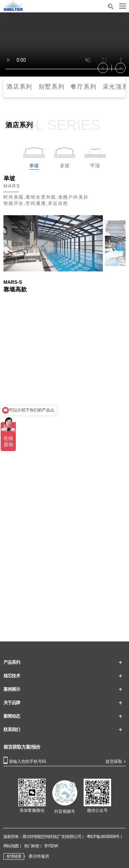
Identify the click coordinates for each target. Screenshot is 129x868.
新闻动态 (12, 716)
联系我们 (12, 730)
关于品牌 (12, 703)
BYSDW (51, 846)
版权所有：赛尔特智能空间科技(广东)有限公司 (42, 837)
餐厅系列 (83, 87)
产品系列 (12, 662)
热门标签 (32, 846)
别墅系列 (51, 87)
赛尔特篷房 (39, 856)
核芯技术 (12, 676)
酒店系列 (19, 87)
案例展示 (12, 689)
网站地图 (11, 846)
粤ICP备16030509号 (103, 837)
